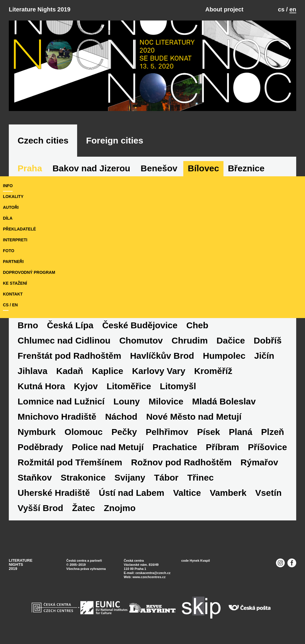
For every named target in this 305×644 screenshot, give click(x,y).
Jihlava (33, 371)
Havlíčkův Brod (162, 356)
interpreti (15, 240)
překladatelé (20, 229)
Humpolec (224, 356)
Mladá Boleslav (224, 401)
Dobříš (268, 340)
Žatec (84, 508)
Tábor (166, 478)
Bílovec (203, 168)
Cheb (197, 325)
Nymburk (37, 432)
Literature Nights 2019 (40, 9)
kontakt (13, 294)
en (293, 9)
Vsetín (268, 493)
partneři (13, 262)
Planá (240, 432)
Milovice (166, 401)
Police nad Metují (108, 447)
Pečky (124, 432)
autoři (11, 207)
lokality (13, 197)
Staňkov (35, 478)
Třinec (201, 478)
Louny (127, 401)
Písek (209, 432)
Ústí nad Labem (132, 493)
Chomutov (141, 340)
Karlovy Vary (159, 371)
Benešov (159, 168)
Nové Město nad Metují (194, 417)
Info (8, 186)
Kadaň (70, 371)
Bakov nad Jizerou (91, 168)
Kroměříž (213, 371)
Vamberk (228, 493)
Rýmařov (259, 462)
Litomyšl (178, 386)
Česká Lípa (70, 325)
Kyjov (86, 386)
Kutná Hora (41, 386)
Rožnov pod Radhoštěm (181, 462)
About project (224, 9)
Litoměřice (129, 386)
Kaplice (107, 371)
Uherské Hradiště (54, 493)
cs (281, 9)
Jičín (264, 356)
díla (8, 218)
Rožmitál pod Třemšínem (70, 462)
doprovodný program (29, 272)
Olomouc (84, 432)
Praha (30, 168)
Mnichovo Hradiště (57, 417)
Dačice (231, 340)
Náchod (121, 417)
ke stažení (15, 283)
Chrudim (190, 340)
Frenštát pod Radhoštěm (69, 356)
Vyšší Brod (40, 508)
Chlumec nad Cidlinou (64, 340)
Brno (28, 325)
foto (9, 251)
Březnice (246, 168)
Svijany (130, 478)
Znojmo (120, 508)
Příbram (222, 447)
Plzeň (272, 432)
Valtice (187, 493)
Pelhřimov (167, 432)
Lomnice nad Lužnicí (61, 401)
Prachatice (175, 447)
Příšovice (267, 447)
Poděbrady (40, 447)
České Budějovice (140, 325)
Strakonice (83, 478)
